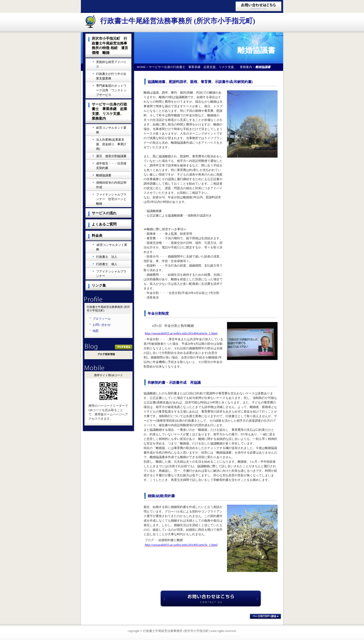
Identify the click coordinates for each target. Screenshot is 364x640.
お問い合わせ (102, 325)
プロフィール (102, 319)
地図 (96, 331)
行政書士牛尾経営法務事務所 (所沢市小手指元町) (178, 21)
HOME (141, 67)
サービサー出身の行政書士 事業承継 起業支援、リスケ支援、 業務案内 (200, 67)
